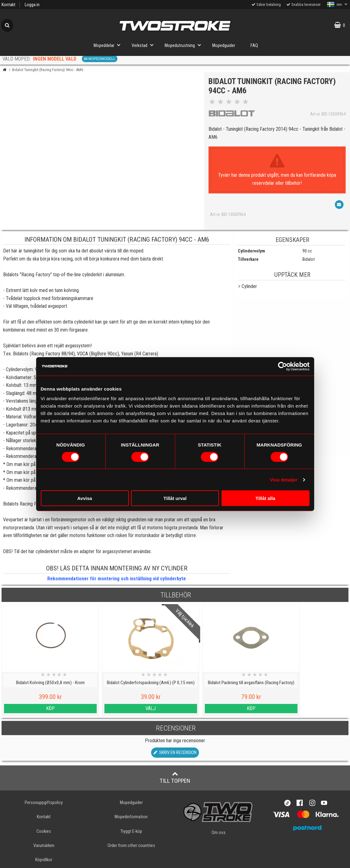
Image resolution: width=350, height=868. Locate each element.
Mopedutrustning (185, 45)
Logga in (32, 5)
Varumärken (44, 846)
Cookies (44, 831)
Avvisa (85, 498)
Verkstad (144, 45)
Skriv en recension (175, 753)
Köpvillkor (44, 860)
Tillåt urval (175, 498)
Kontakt (8, 5)
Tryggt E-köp (131, 831)
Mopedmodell (100, 59)
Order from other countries (131, 846)
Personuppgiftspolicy (44, 803)
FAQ (254, 46)
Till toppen (175, 777)
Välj (131, 708)
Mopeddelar (109, 45)
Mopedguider (224, 46)
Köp (44, 708)
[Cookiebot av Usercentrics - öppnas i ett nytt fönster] (283, 366)
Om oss (219, 833)
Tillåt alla (265, 498)
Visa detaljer (284, 479)
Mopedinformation (131, 817)
